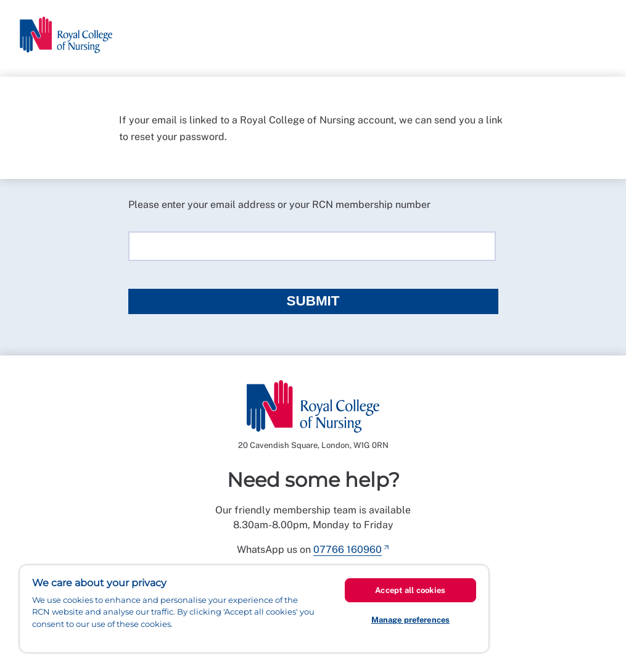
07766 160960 (348, 550)
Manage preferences (410, 620)
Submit (313, 301)
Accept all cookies (410, 590)
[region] (254, 609)
